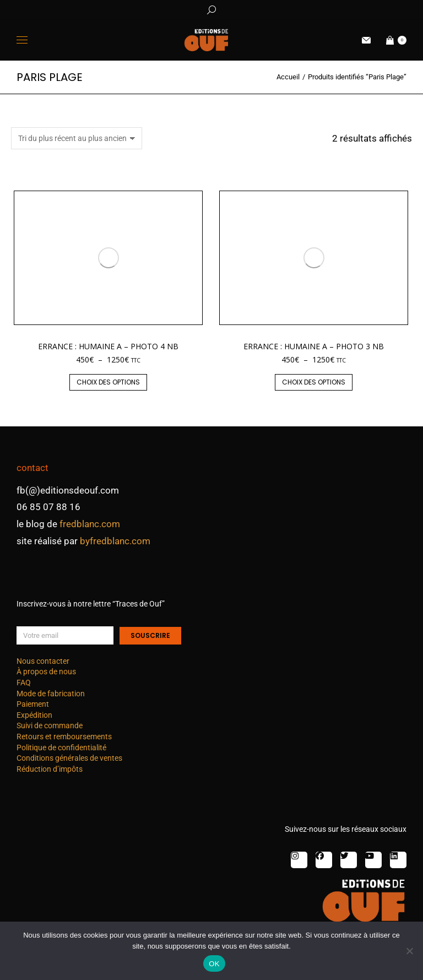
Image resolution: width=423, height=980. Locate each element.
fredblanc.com (90, 524)
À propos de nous (46, 672)
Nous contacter (43, 661)
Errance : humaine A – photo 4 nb (108, 346)
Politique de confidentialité (61, 748)
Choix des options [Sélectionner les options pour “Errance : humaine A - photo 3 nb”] (314, 382)
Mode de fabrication (51, 694)
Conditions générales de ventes (69, 758)
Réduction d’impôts (50, 769)
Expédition (34, 715)
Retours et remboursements (64, 737)
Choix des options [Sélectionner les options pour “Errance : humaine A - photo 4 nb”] (108, 382)
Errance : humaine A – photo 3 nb (314, 346)
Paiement (33, 704)
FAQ (24, 683)
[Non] (409, 951)
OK (214, 964)
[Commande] (77, 138)
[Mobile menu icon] (22, 40)
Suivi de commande (50, 725)
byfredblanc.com (115, 541)
